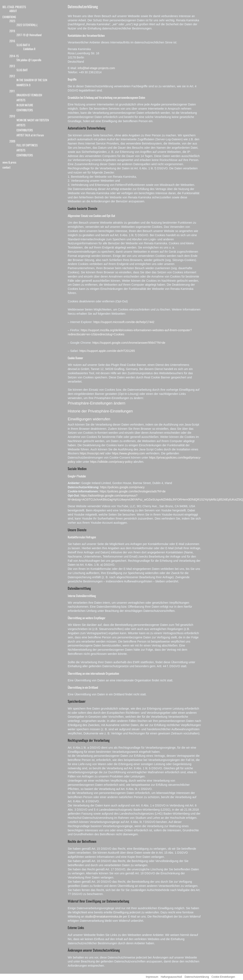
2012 (12, 76)
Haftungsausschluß (171, 977)
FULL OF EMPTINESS (27, 145)
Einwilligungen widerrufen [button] (89, 419)
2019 (12, 31)
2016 (12, 41)
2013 (12, 66)
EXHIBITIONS (9, 17)
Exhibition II (29, 49)
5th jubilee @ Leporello (29, 60)
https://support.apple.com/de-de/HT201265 (107, 351)
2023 (12, 21)
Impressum (152, 977)
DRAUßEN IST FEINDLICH (29, 95)
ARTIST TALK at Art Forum (30, 135)
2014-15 (14, 56)
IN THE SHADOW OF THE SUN (32, 80)
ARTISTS (21, 100)
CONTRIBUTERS (25, 110)
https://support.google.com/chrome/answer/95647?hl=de (129, 343)
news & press (9, 162)
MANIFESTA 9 (23, 85)
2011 (12, 91)
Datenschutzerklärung (83, 6)
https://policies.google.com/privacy (122, 487)
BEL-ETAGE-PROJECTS (14, 7)
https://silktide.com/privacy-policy (111, 462)
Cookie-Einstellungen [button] (223, 977)
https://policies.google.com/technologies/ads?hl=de (133, 491)
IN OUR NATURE (25, 105)
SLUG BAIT (22, 70)
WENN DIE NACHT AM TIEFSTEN (33, 120)
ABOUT (13, 11)
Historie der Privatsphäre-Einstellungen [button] (100, 411)
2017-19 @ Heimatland (29, 35)
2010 (12, 116)
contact (6, 167)
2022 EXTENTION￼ (27, 25)
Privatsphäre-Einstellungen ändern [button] (96, 403)
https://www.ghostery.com (128, 453)
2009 (12, 141)
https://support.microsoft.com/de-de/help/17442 (124, 322)
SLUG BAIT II (23, 45)
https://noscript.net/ (92, 453)
